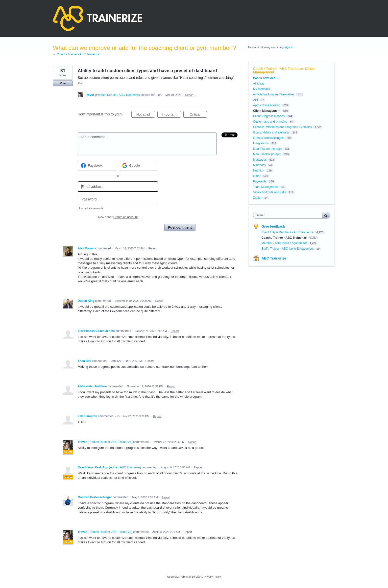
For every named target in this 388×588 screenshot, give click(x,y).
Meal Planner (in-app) (267, 149)
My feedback (262, 89)
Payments (260, 181)
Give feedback (273, 226)
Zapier (257, 198)
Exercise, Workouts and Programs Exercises (282, 127)
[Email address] (118, 187)
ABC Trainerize (274, 258)
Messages (260, 160)
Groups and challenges (268, 138)
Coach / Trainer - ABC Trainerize (278, 69)
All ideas (259, 84)
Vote (63, 83)
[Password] (118, 199)
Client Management (267, 111)
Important (171, 115)
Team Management (266, 187)
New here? (118, 217)
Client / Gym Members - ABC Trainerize (288, 232)
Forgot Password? (91, 208)
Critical (198, 115)
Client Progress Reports (269, 116)
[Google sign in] (139, 166)
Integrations (261, 143)
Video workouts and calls (270, 192)
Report (152, 248)
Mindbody (260, 165)
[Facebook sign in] (97, 166)
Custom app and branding (270, 122)
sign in (289, 47)
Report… (191, 95)
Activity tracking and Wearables (274, 94)
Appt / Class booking (267, 105)
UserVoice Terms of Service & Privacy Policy (194, 577)
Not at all (146, 115)
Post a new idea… (266, 78)
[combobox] (289, 215)
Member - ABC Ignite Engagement (285, 243)
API (255, 100)
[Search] (326, 215)
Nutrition (259, 171)
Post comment (180, 227)
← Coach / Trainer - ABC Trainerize (76, 54)
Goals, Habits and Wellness (271, 132)
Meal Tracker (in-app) (267, 154)
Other (257, 176)
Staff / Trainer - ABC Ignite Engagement (288, 249)
